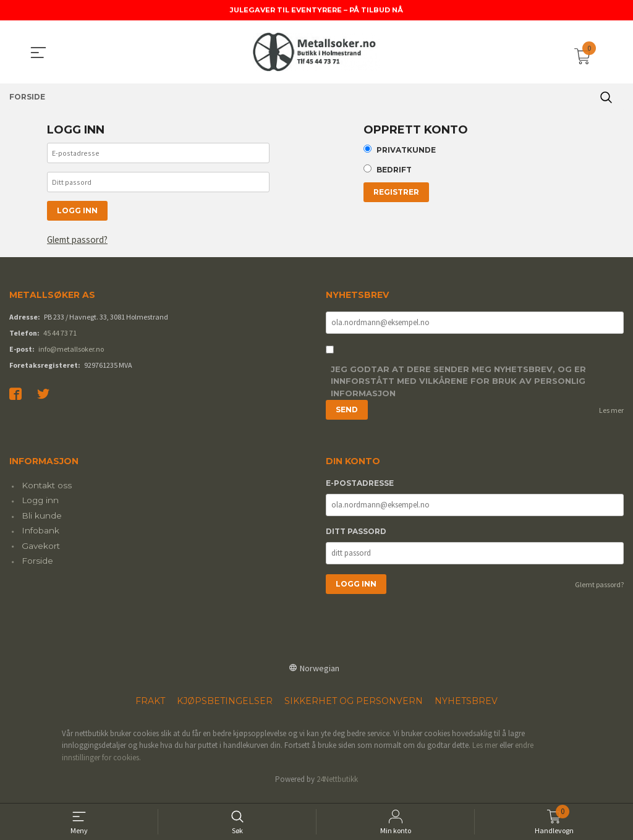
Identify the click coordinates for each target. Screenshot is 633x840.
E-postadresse (360, 490)
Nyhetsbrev (466, 708)
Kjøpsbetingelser (225, 708)
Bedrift (394, 172)
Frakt (150, 708)
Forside (37, 568)
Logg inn (40, 508)
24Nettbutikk (337, 787)
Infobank (40, 538)
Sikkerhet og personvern (354, 708)
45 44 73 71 (60, 340)
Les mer (611, 418)
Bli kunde (42, 523)
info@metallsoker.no (71, 356)
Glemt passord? (80, 247)
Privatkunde (406, 151)
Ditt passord (356, 539)
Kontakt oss (47, 493)
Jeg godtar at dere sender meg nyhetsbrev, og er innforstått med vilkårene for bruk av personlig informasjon (458, 389)
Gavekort (41, 553)
